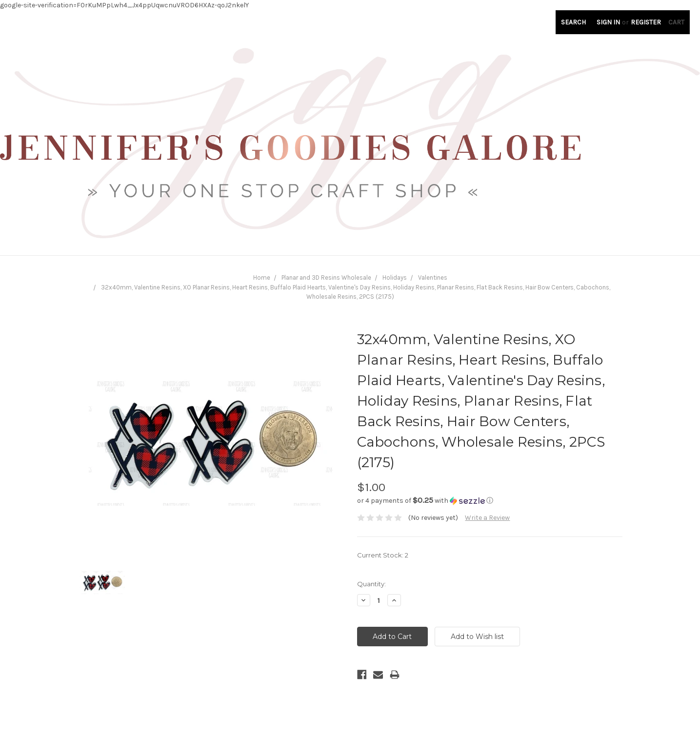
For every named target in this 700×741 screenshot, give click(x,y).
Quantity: (371, 584)
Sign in (608, 22)
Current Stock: (383, 555)
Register (646, 22)
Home (262, 278)
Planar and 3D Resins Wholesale (326, 278)
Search (573, 22)
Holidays (395, 278)
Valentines (433, 278)
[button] (490, 501)
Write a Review (487, 518)
